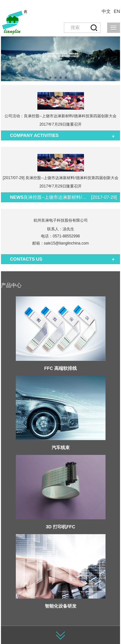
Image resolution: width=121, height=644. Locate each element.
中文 (106, 11)
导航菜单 (114, 28)
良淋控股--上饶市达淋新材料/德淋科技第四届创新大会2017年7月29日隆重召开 (56, 197)
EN (117, 11)
